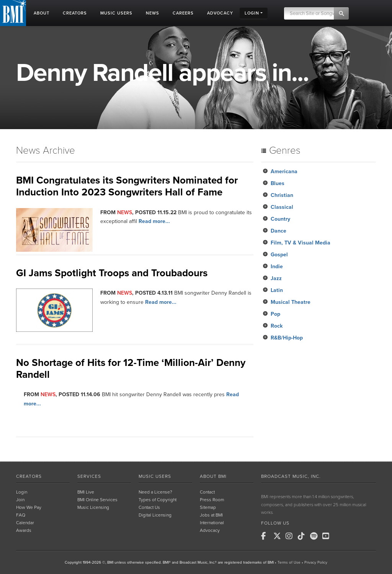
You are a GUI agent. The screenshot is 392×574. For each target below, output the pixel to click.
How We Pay (29, 507)
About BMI (213, 476)
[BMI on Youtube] (328, 536)
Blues (278, 183)
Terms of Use (289, 563)
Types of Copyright (158, 500)
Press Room (212, 500)
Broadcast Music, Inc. (291, 476)
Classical (282, 207)
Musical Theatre (291, 302)
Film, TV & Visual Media (301, 243)
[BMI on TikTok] (303, 536)
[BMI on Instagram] (291, 536)
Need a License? (155, 492)
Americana (284, 171)
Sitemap (208, 507)
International (212, 523)
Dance (278, 231)
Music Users (155, 476)
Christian (282, 195)
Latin (277, 290)
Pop (275, 314)
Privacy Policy (316, 563)
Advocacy (210, 530)
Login (22, 492)
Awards (24, 530)
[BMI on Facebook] (266, 536)
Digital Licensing (155, 515)
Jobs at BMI (211, 515)
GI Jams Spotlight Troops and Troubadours (112, 273)
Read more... (154, 221)
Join (20, 500)
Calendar (25, 523)
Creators (29, 476)
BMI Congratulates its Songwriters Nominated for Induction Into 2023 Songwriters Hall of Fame (127, 186)
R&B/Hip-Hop (287, 338)
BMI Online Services (97, 500)
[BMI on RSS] (340, 536)
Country (280, 219)
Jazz (276, 278)
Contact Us (149, 507)
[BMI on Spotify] (315, 536)
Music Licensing (93, 507)
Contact (207, 492)
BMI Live (86, 492)
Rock (277, 326)
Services (89, 476)
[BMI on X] (279, 536)
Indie (277, 266)
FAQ (21, 515)
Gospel (279, 255)
